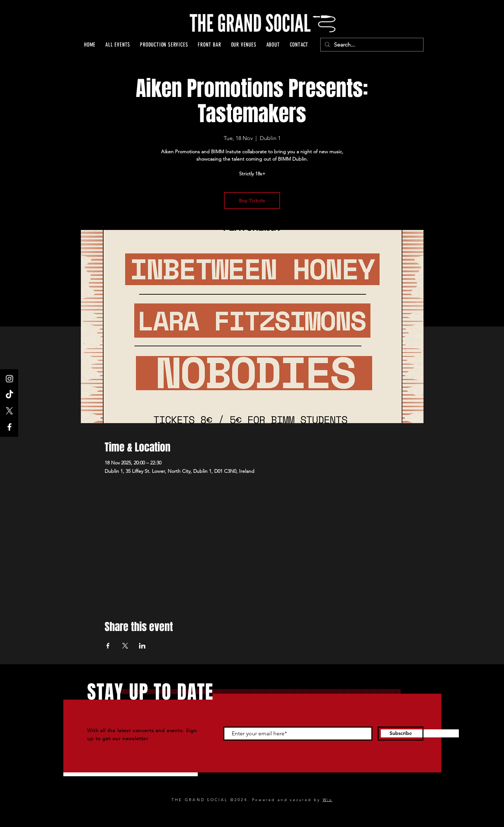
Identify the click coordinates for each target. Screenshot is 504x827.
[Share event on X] (125, 646)
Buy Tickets (252, 201)
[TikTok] (9, 395)
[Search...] (371, 45)
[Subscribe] (401, 734)
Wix (328, 800)
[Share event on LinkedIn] (142, 646)
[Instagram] (9, 379)
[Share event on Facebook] (108, 646)
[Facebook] (9, 427)
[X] (9, 411)
